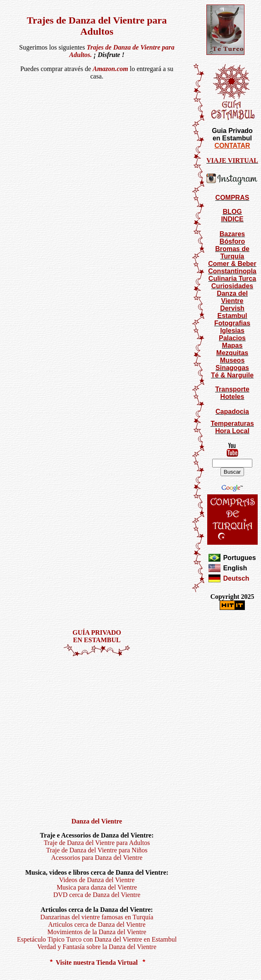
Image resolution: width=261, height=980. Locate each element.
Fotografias (232, 323)
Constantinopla (232, 271)
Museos (232, 360)
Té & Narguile (232, 375)
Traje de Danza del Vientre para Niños (97, 850)
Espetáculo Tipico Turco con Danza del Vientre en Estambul (97, 939)
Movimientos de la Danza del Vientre (97, 932)
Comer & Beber (232, 264)
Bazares (232, 234)
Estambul (232, 316)
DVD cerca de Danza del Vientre (97, 895)
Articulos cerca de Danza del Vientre (97, 924)
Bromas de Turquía (232, 253)
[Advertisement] (78, 734)
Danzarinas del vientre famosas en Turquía (97, 917)
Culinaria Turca (232, 279)
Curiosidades (232, 286)
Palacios (232, 338)
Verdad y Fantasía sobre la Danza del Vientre (97, 947)
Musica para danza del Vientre (97, 887)
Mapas (232, 345)
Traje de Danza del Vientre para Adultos (97, 843)
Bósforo (232, 241)
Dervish (232, 308)
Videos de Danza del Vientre (97, 880)
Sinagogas (232, 368)
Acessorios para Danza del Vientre (97, 858)
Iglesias (232, 331)
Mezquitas (232, 353)
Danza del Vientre (232, 297)
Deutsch (236, 578)
